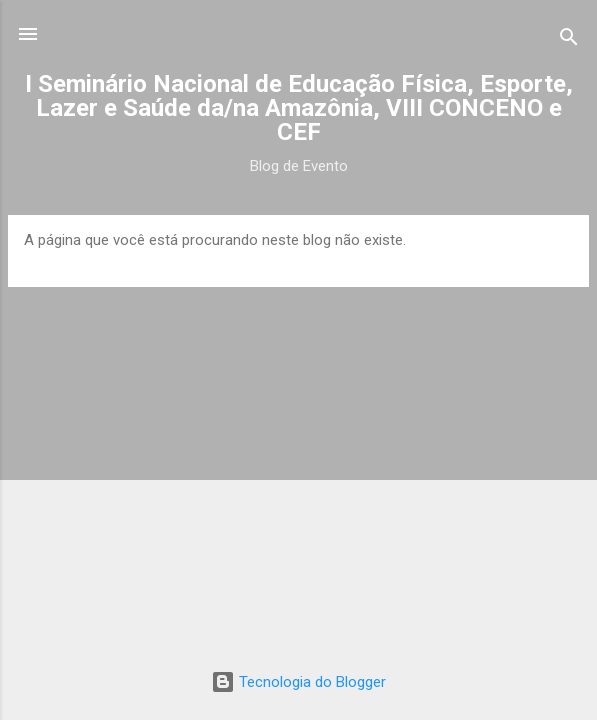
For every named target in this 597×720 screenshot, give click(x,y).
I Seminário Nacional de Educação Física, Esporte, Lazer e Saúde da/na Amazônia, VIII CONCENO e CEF (299, 108)
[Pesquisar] (569, 40)
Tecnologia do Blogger (298, 682)
